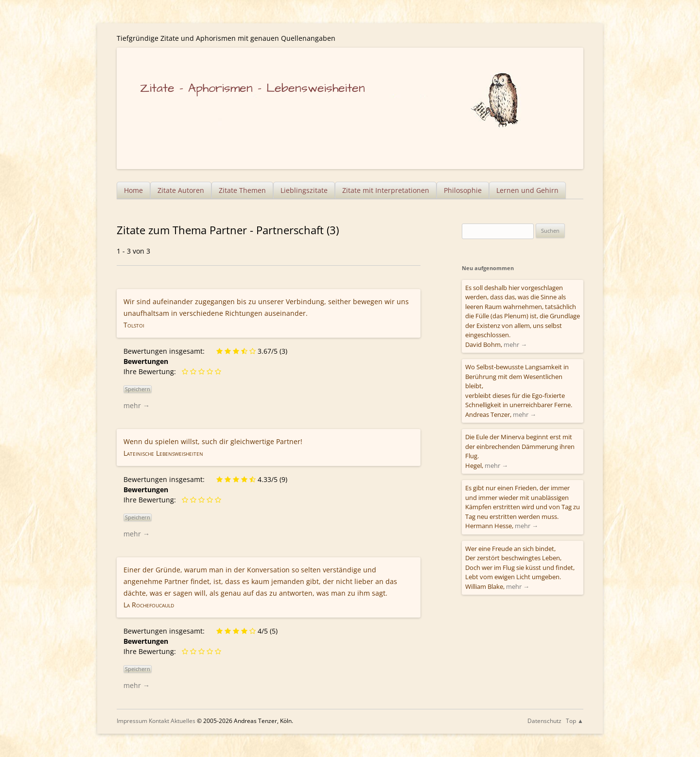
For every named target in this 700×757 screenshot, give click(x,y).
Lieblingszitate (304, 190)
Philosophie (463, 190)
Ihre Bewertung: (152, 371)
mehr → (137, 405)
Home (133, 190)
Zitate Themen (242, 190)
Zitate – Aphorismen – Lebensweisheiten (253, 88)
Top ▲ (575, 721)
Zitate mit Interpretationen (386, 190)
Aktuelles (183, 721)
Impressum (132, 721)
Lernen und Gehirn (527, 190)
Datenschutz (544, 721)
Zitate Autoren (181, 190)
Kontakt (159, 721)
